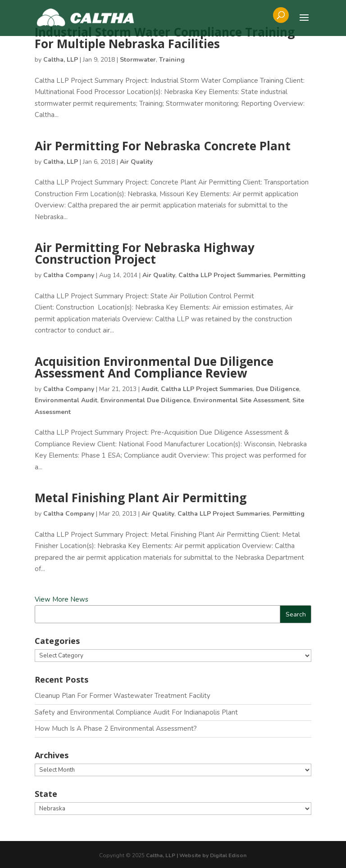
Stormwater (138, 60)
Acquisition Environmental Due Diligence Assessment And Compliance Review (154, 367)
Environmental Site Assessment (241, 400)
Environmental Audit (66, 400)
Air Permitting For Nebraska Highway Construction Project (145, 253)
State (46, 794)
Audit (150, 389)
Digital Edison (228, 855)
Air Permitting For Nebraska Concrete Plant (163, 146)
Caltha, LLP (61, 60)
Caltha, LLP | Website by (178, 855)
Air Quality (136, 162)
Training (172, 60)
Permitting (289, 275)
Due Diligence (278, 389)
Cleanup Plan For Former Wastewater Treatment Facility (123, 696)
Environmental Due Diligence (145, 400)
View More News (61, 599)
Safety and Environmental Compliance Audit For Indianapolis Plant (136, 712)
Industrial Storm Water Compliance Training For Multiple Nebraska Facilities (165, 38)
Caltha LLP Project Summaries (224, 275)
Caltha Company (69, 275)
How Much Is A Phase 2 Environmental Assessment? (116, 729)
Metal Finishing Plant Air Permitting (141, 498)
